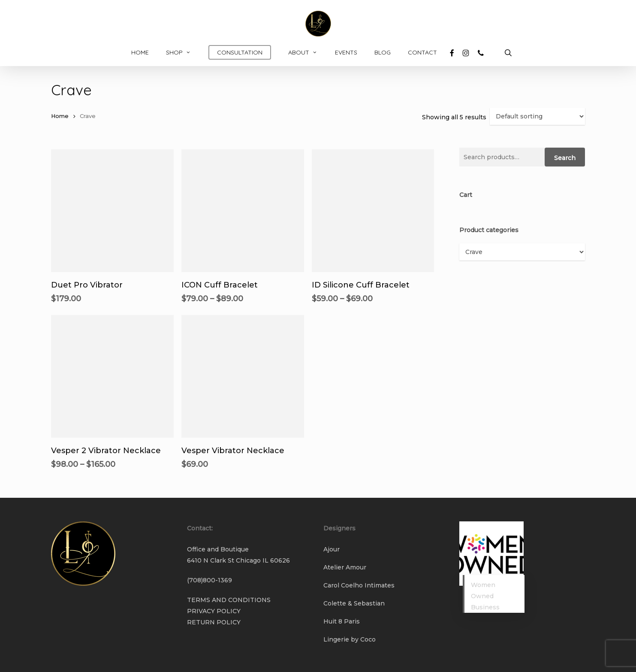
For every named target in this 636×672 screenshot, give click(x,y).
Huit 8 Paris (342, 621)
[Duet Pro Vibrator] (112, 211)
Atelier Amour (345, 567)
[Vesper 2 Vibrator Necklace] (112, 376)
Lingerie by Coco (350, 639)
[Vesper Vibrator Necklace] (243, 376)
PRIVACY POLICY (214, 611)
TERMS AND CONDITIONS (229, 600)
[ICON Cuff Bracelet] (243, 211)
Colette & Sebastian (354, 603)
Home (60, 116)
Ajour (332, 549)
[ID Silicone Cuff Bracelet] (373, 211)
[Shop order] (537, 116)
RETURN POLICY (214, 622)
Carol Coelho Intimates (359, 585)
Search (565, 158)
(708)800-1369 (209, 580)
